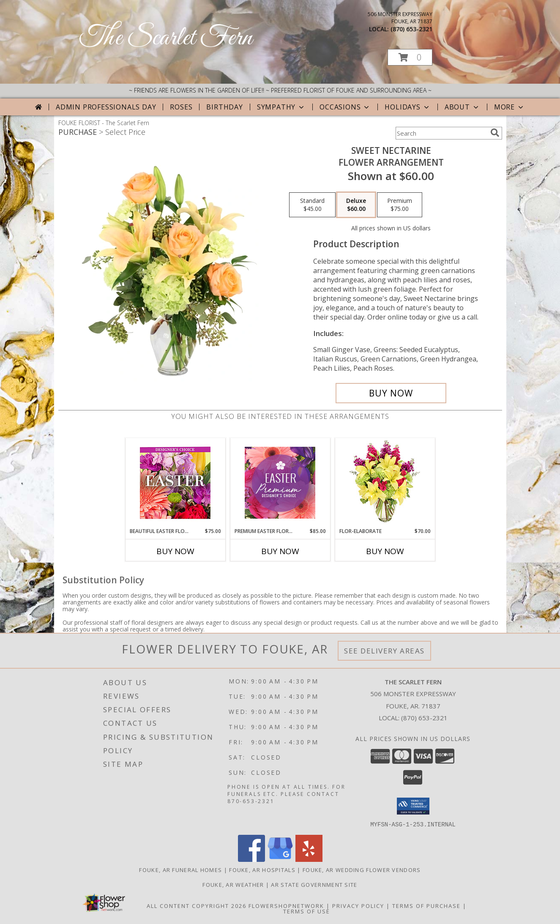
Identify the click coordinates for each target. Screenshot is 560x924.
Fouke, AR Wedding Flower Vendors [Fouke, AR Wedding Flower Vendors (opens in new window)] (362, 869)
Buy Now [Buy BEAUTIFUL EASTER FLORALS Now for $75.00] (175, 551)
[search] (495, 133)
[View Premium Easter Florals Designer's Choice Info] (280, 483)
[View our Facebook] (251, 859)
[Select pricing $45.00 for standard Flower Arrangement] (312, 205)
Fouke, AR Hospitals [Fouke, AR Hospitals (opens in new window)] (262, 869)
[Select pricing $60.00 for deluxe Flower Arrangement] (356, 205)
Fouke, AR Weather (233, 884)
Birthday (224, 107)
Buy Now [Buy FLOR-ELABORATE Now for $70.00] (385, 551)
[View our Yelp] (309, 859)
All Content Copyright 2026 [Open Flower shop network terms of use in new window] (197, 905)
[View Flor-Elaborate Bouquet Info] (385, 483)
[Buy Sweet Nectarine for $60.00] (391, 393)
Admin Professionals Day (106, 107)
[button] (410, 57)
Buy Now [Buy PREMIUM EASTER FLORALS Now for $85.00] (280, 551)
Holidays (407, 107)
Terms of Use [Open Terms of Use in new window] (307, 911)
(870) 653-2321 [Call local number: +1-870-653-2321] (411, 29)
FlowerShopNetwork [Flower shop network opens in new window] (286, 905)
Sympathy (281, 107)
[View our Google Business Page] (280, 859)
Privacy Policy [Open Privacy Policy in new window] (358, 905)
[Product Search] (441, 133)
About (462, 107)
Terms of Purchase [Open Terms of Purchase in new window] (426, 905)
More (509, 107)
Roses (181, 107)
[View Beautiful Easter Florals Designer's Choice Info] (175, 483)
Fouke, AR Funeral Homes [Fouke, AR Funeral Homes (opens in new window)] (180, 869)
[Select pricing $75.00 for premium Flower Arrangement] (400, 205)
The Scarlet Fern (166, 38)
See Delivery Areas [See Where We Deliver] (384, 651)
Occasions (345, 107)
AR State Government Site (314, 884)
